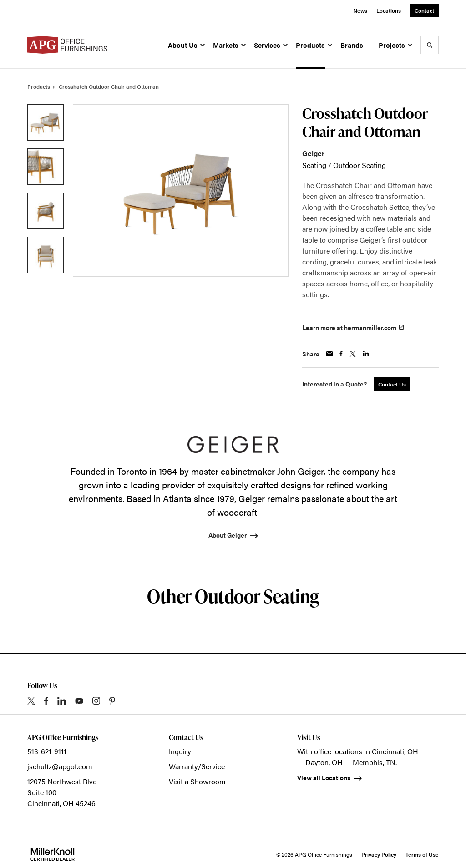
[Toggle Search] (430, 45)
